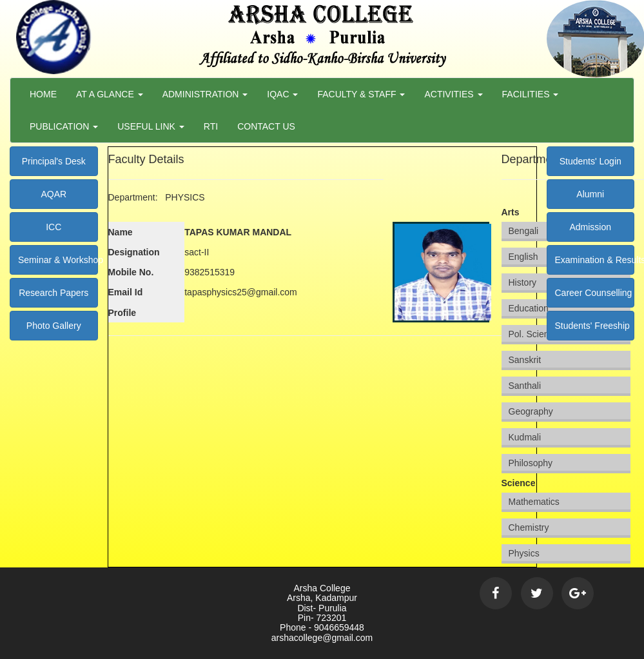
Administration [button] (205, 94)
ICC (54, 227)
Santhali (525, 386)
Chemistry (529, 527)
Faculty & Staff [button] (361, 94)
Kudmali (525, 437)
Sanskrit (525, 360)
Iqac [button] (282, 94)
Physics (524, 553)
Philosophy (531, 463)
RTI (211, 126)
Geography (531, 411)
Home (43, 94)
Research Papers (54, 293)
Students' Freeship (592, 326)
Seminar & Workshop (58, 260)
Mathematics (534, 502)
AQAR (54, 194)
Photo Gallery (54, 326)
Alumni (590, 194)
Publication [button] (64, 126)
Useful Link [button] (151, 126)
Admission (590, 227)
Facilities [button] (531, 94)
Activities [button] (453, 94)
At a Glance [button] (110, 94)
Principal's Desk (54, 161)
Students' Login (590, 161)
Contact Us (266, 126)
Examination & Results (595, 260)
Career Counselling (594, 293)
